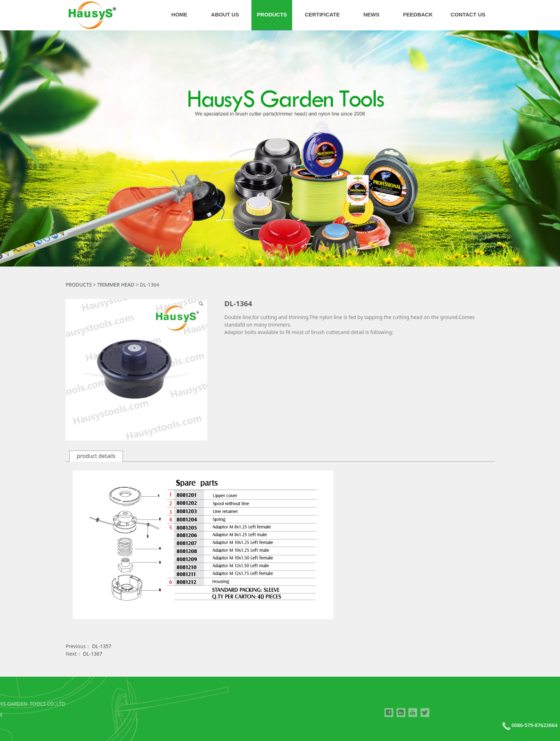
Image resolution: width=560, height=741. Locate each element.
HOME (179, 14)
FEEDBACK (418, 14)
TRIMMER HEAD (116, 285)
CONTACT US (468, 14)
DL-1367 (92, 654)
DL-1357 (102, 646)
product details (96, 456)
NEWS (371, 14)
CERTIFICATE (322, 14)
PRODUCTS (272, 14)
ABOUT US (225, 14)
